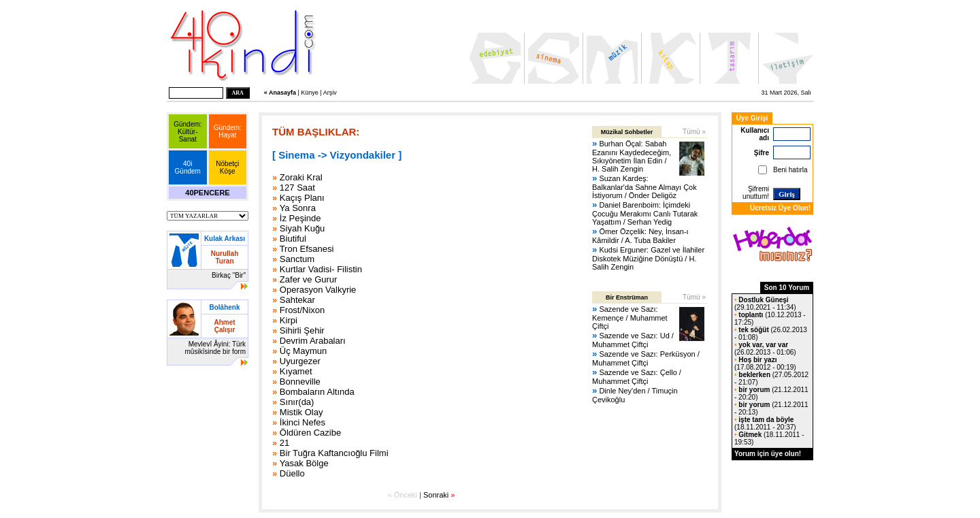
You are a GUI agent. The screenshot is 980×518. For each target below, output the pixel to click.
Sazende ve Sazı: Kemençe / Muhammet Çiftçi (630, 318)
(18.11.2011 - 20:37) (765, 423)
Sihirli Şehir (302, 330)
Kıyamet (296, 371)
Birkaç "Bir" (229, 275)
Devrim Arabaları (313, 341)
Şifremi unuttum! (756, 193)
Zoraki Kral (301, 177)
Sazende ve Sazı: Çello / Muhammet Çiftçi (637, 377)
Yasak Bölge (304, 463)
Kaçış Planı (302, 198)
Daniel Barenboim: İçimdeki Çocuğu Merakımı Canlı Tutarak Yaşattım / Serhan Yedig (645, 213)
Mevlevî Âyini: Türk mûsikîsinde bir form (215, 348)
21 (284, 443)
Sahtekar (297, 300)
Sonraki (436, 495)
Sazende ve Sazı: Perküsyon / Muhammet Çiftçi (646, 358)
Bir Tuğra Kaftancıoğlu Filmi (334, 453)
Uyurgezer (300, 361)
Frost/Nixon (302, 310)
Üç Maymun (303, 351)
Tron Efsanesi (307, 249)
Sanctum (297, 259)
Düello (292, 473)
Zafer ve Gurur (309, 279)
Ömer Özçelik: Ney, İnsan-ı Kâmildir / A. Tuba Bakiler (640, 236)
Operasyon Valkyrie (318, 290)
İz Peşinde (300, 218)
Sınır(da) (297, 402)
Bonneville (300, 382)
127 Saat (297, 188)
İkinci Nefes (303, 422)
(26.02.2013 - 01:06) (765, 349)
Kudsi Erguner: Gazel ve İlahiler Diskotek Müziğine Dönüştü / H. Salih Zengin (648, 258)
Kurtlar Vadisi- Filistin (321, 269)
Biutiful (293, 239)
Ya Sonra (298, 208)
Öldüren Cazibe (310, 433)
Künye (310, 93)
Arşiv (330, 93)
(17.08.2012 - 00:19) (765, 363)
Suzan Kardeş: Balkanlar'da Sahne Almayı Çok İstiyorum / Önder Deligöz (644, 187)
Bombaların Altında (317, 392)
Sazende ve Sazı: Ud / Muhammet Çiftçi (633, 340)
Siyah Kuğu (303, 228)
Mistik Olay (301, 412)
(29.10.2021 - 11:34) (765, 304)
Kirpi (289, 320)
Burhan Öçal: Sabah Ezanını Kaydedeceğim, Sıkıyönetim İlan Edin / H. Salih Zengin (632, 156)
